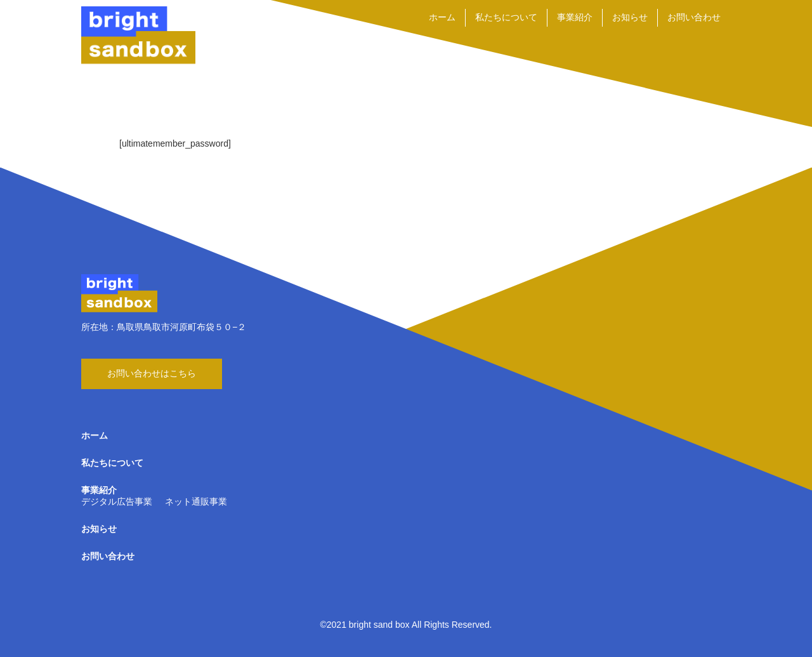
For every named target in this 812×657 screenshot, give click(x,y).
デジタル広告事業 (117, 501)
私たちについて (506, 17)
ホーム (442, 17)
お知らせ (630, 17)
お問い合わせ (694, 17)
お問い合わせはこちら (152, 373)
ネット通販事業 (196, 501)
